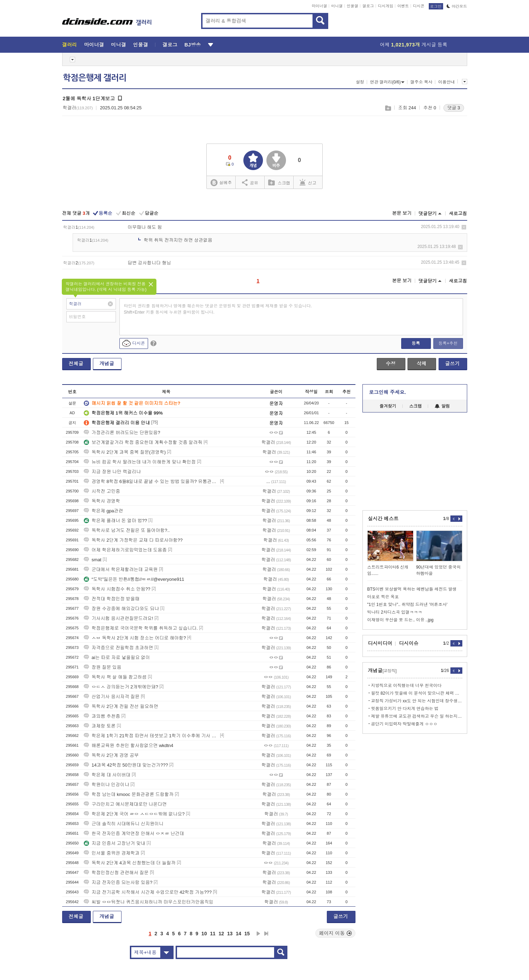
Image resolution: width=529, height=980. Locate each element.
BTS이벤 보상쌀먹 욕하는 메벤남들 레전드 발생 (412, 589)
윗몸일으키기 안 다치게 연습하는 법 (405, 709)
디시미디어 (380, 643)
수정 (391, 364)
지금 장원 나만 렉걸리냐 (112, 472)
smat (93, 560)
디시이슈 (409, 643)
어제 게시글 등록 (414, 45)
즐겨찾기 (388, 406)
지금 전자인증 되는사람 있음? (118, 882)
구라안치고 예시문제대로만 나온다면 (125, 804)
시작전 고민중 (102, 491)
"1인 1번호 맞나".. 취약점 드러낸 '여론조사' (407, 605)
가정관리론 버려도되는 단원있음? (122, 433)
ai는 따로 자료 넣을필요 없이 (117, 657)
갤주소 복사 (421, 82)
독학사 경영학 (102, 501)
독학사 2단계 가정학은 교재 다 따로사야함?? (133, 540)
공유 (250, 182)
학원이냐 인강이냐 (106, 785)
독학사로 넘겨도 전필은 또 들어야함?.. (127, 530)
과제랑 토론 (100, 726)
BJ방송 (193, 45)
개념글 (107, 364)
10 (204, 934)
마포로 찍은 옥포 (383, 597)
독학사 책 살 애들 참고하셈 (115, 677)
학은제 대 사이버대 (107, 775)
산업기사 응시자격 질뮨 (112, 697)
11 (213, 934)
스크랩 (388, 108)
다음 (258, 934)
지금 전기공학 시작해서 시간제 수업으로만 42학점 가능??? (148, 892)
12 (221, 934)
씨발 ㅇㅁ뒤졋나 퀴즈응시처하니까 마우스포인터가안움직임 (149, 902)
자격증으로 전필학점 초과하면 (118, 648)
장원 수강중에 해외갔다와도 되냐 (121, 609)
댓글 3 (454, 108)
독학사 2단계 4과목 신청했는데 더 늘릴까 (130, 863)
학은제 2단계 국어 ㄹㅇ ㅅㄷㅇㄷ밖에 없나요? (134, 814)
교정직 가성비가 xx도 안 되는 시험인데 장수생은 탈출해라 (417, 701)
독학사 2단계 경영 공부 (111, 755)
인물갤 (352, 6)
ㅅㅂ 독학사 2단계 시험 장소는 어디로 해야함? (135, 638)
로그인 (436, 6)
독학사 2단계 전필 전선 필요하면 (121, 706)
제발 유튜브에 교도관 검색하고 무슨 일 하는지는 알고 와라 (417, 716)
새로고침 (458, 214)
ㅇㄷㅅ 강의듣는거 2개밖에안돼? (121, 687)
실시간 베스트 (383, 519)
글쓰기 (453, 364)
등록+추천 (448, 343)
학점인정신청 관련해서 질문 (116, 873)
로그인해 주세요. (388, 392)
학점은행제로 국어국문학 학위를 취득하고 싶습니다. (141, 628)
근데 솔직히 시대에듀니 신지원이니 (124, 824)
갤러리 (70, 45)
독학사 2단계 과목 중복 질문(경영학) (125, 452)
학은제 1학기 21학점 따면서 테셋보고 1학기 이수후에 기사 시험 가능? (151, 736)
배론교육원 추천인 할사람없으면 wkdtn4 (128, 745)
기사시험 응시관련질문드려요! (118, 618)
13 (230, 934)
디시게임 (385, 6)
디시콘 (419, 6)
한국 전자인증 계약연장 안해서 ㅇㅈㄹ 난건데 (134, 833)
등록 (416, 343)
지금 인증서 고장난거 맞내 (115, 843)
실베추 (221, 183)
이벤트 (403, 6)
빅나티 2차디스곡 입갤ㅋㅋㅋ (395, 612)
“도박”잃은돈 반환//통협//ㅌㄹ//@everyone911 (134, 579)
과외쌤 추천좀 (102, 716)
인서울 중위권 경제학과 (112, 853)
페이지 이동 (336, 933)
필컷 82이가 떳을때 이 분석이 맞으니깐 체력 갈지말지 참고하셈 (417, 693)
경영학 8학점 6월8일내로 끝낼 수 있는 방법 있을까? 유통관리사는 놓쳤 (151, 481)
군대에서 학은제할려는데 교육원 (121, 569)
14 (238, 934)
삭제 (464, 227)
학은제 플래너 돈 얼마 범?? (115, 521)
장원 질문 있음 (102, 667)
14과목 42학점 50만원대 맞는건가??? (126, 765)
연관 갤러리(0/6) (387, 82)
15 (247, 934)
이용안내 (447, 82)
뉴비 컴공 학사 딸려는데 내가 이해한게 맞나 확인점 (140, 462)
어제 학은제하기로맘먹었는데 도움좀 (125, 550)
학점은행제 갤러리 (95, 78)
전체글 (76, 364)
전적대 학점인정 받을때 (112, 599)
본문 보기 (402, 213)
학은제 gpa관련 (103, 511)
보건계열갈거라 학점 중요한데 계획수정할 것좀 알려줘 (143, 442)
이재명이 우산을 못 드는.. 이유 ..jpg (401, 620)
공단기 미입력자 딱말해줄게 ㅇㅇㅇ (404, 724)
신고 (308, 182)
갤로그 (368, 6)
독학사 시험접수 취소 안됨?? (117, 589)
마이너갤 (319, 6)
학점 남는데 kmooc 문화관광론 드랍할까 (129, 794)
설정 (360, 82)
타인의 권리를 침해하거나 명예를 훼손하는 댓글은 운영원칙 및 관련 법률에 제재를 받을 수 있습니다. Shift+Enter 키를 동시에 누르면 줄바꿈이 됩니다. (218, 309)
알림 (442, 406)
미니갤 (337, 6)
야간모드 (457, 6)
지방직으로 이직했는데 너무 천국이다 (406, 686)
